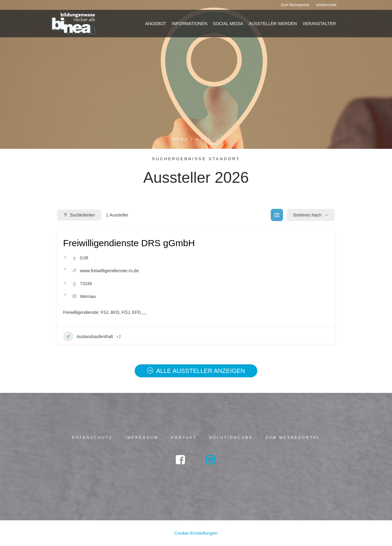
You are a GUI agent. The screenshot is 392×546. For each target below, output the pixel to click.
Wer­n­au (88, 296)
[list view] (277, 215)
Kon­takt (184, 438)
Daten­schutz (92, 438)
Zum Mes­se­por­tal (293, 438)
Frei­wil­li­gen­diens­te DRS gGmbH (129, 243)
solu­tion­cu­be (231, 438)
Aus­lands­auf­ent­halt (88, 337)
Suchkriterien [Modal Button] (79, 215)
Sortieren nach (307, 215)
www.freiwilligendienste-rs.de (109, 271)
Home (180, 139)
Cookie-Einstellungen (196, 533)
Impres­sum (142, 438)
